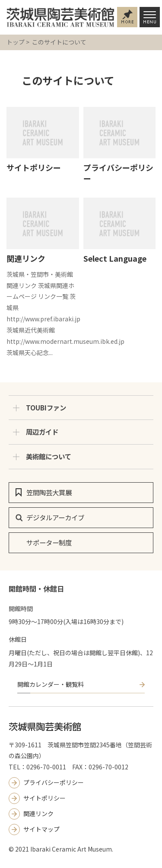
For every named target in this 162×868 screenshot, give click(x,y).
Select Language (115, 258)
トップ (16, 42)
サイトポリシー (34, 167)
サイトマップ (41, 829)
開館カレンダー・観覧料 (51, 684)
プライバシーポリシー (118, 173)
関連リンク (26, 258)
